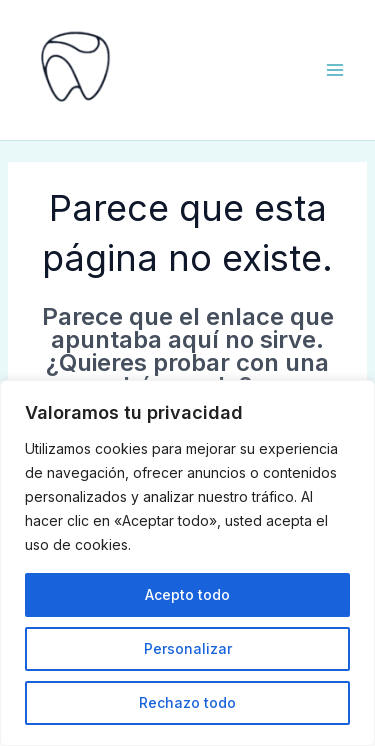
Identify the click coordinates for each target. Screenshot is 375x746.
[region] (187, 563)
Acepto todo (187, 594)
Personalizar (188, 648)
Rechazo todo (187, 702)
